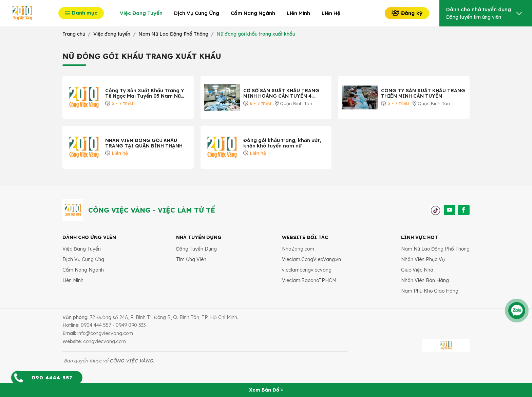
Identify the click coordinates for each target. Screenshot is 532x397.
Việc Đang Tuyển (82, 249)
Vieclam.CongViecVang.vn (311, 259)
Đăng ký (407, 13)
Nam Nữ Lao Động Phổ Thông (435, 249)
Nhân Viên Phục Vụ (423, 259)
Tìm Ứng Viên (191, 259)
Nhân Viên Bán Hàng (425, 280)
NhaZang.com (298, 249)
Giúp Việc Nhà (417, 270)
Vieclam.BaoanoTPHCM (309, 280)
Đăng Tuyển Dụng (196, 249)
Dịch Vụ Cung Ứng (83, 259)
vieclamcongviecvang (307, 270)
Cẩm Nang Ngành (83, 270)
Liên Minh (73, 280)
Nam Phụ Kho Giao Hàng (430, 291)
